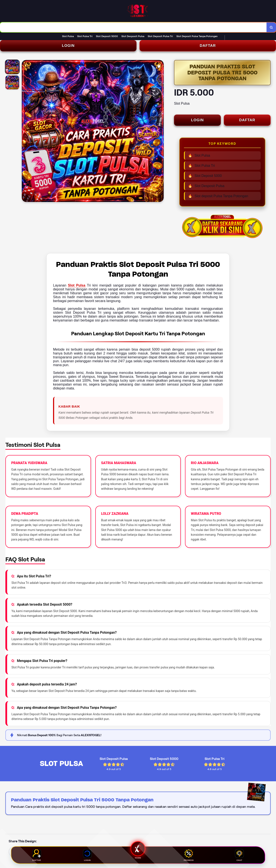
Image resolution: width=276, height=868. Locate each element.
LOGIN (68, 46)
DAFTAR (208, 46)
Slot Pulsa (77, 285)
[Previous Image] (25, 132)
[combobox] (133, 27)
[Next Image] (160, 132)
